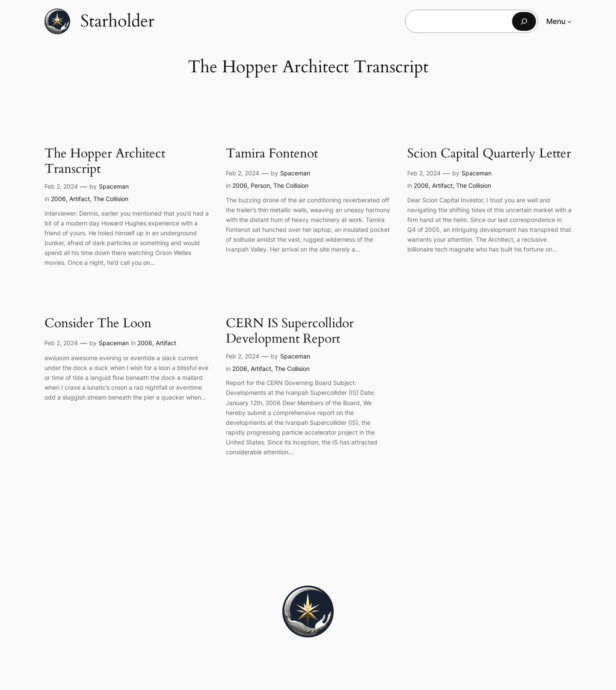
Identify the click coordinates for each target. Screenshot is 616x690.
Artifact (80, 199)
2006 (58, 199)
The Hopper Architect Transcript (105, 161)
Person (260, 185)
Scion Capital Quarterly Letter (489, 154)
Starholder (117, 21)
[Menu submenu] (569, 21)
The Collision (111, 199)
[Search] (524, 21)
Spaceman (114, 186)
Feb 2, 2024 (61, 186)
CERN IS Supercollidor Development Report (290, 331)
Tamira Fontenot (272, 154)
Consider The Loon (98, 324)
